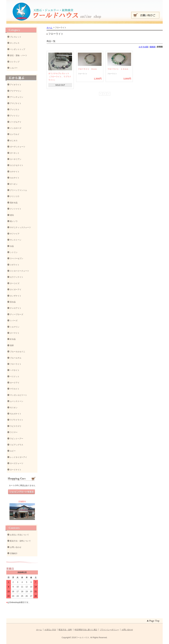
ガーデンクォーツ (18, 147)
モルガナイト (16, 414)
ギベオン (14, 184)
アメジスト (15, 110)
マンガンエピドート (18, 395)
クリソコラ (15, 196)
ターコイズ (15, 283)
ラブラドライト (17, 420)
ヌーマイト (15, 333)
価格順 (153, 47)
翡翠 (12, 345)
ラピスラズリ (16, 426)
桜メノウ (14, 221)
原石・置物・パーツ (18, 55)
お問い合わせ (16, 547)
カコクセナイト (17, 165)
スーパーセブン (17, 258)
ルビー (13, 451)
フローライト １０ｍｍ (118, 69)
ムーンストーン (17, 401)
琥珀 (12, 215)
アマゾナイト (16, 103)
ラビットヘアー (17, 439)
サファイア (15, 234)
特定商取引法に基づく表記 (86, 630)
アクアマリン (16, 91)
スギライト (15, 265)
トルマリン (15, 327)
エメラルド (15, 134)
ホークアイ (15, 383)
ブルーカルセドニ (18, 352)
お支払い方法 (50, 630)
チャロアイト (16, 308)
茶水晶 (13, 302)
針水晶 (13, 339)
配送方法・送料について (20, 541)
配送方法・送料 (65, 630)
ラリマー (14, 432)
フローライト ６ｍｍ (87, 69)
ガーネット (15, 153)
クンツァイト (16, 209)
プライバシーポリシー (109, 630)
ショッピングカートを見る (21, 492)
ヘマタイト (15, 370)
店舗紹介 (14, 553)
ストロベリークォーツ (19, 271)
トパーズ (14, 321)
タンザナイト (16, 296)
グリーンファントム (18, 190)
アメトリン (15, 116)
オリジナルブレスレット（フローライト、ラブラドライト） (60, 77)
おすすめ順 (143, 47)
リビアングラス (17, 445)
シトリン (14, 252)
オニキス (14, 141)
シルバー (14, 68)
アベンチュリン (17, 97)
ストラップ (15, 62)
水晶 (12, 246)
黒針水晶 (14, 203)
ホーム (49, 28)
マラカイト (15, 389)
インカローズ (16, 128)
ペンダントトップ (18, 49)
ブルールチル (16, 358)
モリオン (14, 408)
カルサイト (15, 178)
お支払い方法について (19, 535)
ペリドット (15, 377)
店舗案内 (22, 502)
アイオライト (16, 85)
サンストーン (16, 240)
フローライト (16, 364)
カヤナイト (15, 172)
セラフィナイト (17, 277)
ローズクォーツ (17, 463)
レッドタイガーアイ (18, 457)
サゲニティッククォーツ (20, 227)
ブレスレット (16, 37)
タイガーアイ (16, 290)
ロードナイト (16, 470)
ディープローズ (17, 314)
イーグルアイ (16, 122)
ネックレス (15, 43)
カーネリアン (16, 159)
